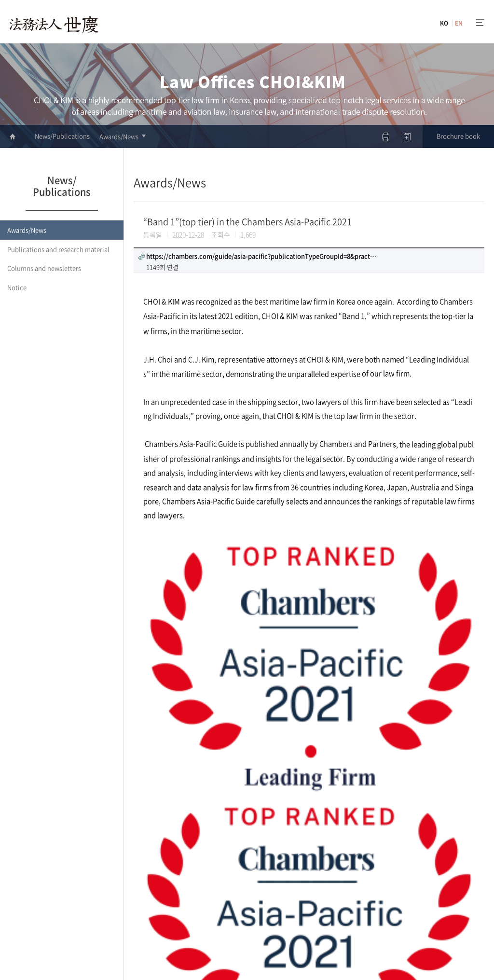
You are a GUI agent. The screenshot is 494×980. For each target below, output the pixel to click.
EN (459, 23)
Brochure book (458, 136)
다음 (153, 839)
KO (444, 23)
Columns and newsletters (44, 268)
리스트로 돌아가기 (438, 843)
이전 (139, 839)
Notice (17, 287)
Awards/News (119, 136)
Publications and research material (58, 249)
